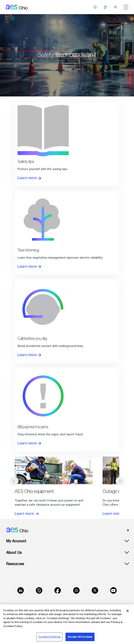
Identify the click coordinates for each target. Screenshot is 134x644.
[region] (67, 624)
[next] (120, 481)
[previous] (14, 481)
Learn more (29, 178)
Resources (15, 564)
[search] (115, 7)
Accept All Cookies (80, 637)
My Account (16, 541)
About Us (14, 553)
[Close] (128, 611)
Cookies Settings (49, 637)
